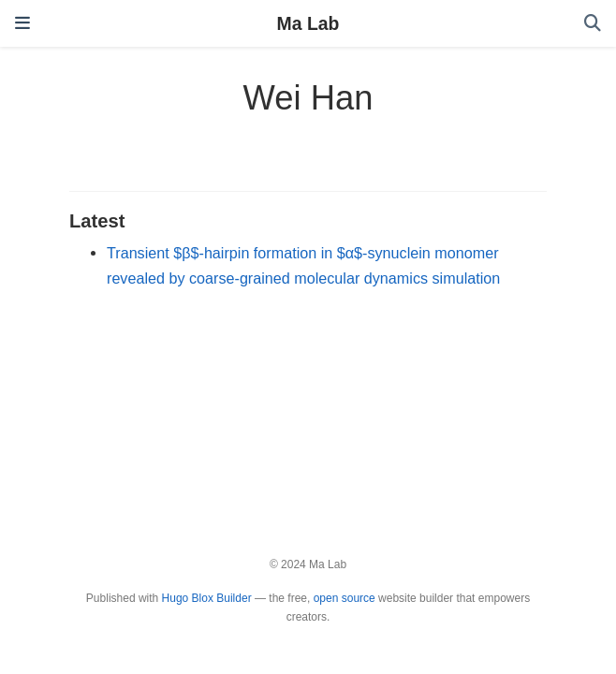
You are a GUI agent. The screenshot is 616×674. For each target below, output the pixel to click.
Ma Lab (308, 23)
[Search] (593, 24)
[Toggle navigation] (22, 23)
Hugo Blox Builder (207, 598)
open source (345, 598)
